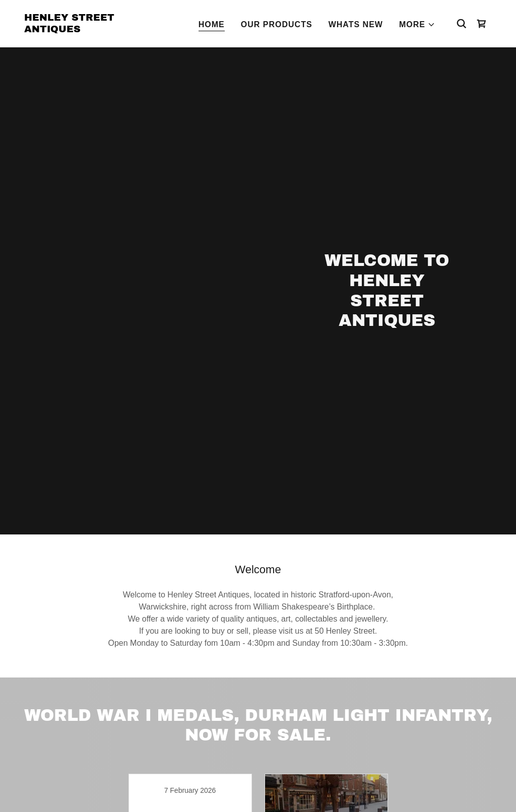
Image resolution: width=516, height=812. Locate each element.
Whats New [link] (356, 24)
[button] (417, 25)
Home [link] (212, 24)
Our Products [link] (277, 24)
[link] (90, 29)
